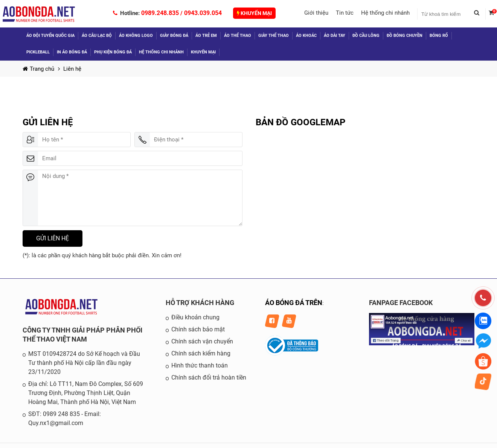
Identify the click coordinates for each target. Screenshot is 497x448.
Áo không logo (136, 36)
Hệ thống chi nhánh (385, 13)
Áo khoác (306, 36)
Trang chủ (38, 69)
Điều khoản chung (195, 317)
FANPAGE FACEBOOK (401, 303)
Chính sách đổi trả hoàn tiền (209, 377)
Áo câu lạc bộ (97, 36)
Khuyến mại (254, 13)
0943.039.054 (203, 13)
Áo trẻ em (206, 36)
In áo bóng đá (72, 52)
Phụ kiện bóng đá (113, 52)
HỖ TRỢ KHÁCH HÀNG (200, 303)
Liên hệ (72, 69)
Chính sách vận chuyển (202, 341)
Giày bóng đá (174, 36)
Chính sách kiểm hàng (201, 353)
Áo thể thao (238, 36)
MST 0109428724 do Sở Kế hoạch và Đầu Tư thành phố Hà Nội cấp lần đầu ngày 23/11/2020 (84, 363)
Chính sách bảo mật (198, 329)
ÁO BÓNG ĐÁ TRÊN (294, 303)
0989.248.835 (160, 13)
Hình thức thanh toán (200, 365)
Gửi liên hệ (53, 238)
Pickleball (38, 52)
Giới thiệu (316, 13)
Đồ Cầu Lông (366, 36)
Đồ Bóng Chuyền (405, 36)
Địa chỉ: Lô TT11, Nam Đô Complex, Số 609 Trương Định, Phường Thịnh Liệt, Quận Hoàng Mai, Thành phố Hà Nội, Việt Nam (86, 393)
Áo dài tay (335, 36)
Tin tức (345, 13)
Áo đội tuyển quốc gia (50, 36)
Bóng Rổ (439, 36)
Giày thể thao (274, 36)
